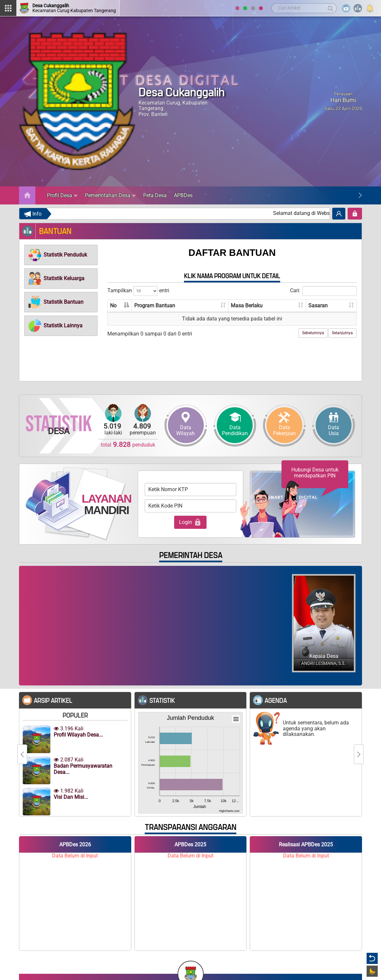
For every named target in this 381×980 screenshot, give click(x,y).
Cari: (323, 291)
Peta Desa (155, 195)
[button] (57, 255)
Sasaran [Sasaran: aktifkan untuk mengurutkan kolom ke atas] (318, 306)
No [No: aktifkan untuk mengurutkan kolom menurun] (113, 306)
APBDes (183, 195)
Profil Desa (62, 195)
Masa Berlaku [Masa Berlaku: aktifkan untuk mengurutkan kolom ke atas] (247, 306)
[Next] (360, 195)
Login (190, 522)
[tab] (61, 255)
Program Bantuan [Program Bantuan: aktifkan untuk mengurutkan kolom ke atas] (155, 306)
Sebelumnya (313, 333)
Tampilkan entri (138, 291)
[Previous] (22, 754)
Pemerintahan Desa (110, 195)
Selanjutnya (342, 333)
